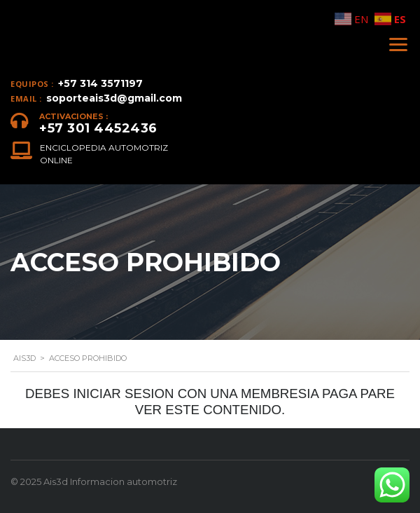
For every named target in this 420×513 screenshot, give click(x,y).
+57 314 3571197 (100, 83)
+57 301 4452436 (98, 128)
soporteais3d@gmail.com (114, 98)
